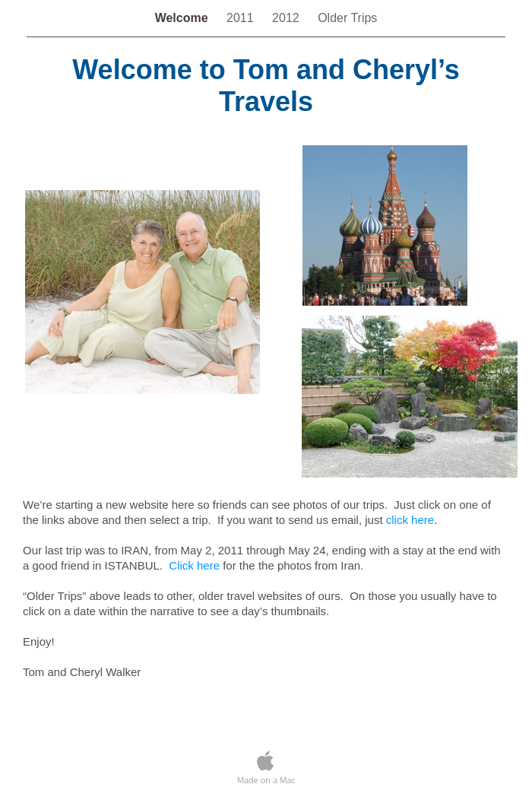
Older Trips (347, 18)
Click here (194, 565)
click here (410, 520)
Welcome (183, 18)
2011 (242, 18)
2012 (287, 18)
